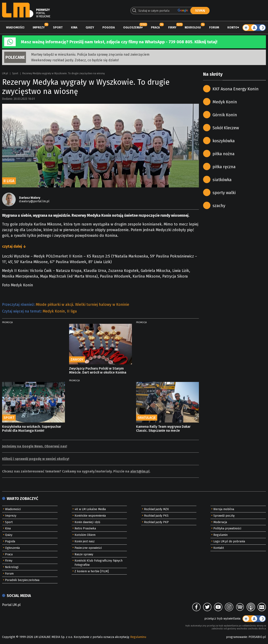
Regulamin (220, 535)
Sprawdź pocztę (224, 516)
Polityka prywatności (227, 528)
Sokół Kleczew (226, 128)
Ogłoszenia (132, 28)
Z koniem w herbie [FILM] (92, 571)
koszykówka (224, 141)
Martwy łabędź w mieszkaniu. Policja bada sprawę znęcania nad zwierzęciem (90, 54)
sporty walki (224, 193)
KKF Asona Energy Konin (236, 89)
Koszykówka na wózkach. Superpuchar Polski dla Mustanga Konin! (32, 429)
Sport (58, 28)
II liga (72, 311)
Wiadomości (15, 28)
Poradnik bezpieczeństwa (22, 580)
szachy (219, 206)
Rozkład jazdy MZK (157, 509)
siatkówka (222, 180)
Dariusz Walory (30, 198)
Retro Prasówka (85, 528)
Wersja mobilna (224, 509)
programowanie (237, 637)
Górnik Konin (225, 115)
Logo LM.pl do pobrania (229, 541)
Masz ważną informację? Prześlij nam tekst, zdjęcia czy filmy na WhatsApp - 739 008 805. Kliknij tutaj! (119, 42)
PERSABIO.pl (257, 637)
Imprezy (39, 28)
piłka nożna (224, 154)
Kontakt (219, 548)
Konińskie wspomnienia (90, 516)
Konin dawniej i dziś (87, 522)
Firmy (172, 28)
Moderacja (220, 522)
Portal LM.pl (11, 605)
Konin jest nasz (85, 541)
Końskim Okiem (85, 535)
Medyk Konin (54, 311)
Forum (214, 28)
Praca (155, 28)
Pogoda (109, 28)
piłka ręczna (224, 167)
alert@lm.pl (140, 471)
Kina (74, 28)
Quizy (90, 28)
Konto (232, 28)
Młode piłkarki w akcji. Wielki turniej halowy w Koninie (82, 305)
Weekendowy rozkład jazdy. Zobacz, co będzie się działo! (75, 60)
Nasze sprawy (84, 554)
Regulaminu (138, 637)
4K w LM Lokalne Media (90, 509)
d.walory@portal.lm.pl (34, 201)
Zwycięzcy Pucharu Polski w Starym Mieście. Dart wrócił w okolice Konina (98, 370)
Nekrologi (193, 28)
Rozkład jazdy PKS (156, 516)
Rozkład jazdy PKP (156, 522)
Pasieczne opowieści (88, 548)
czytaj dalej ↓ (14, 246)
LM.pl (5, 73)
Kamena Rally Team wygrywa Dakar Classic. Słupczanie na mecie (163, 429)
